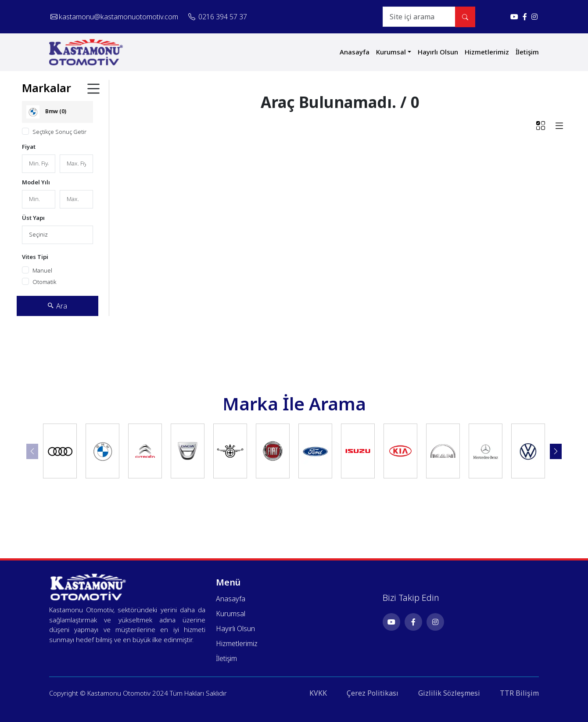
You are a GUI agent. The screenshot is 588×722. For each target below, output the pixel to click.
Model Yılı (36, 182)
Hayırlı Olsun (438, 52)
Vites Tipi (35, 257)
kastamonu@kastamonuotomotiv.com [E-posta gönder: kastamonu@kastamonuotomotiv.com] (114, 17)
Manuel (42, 270)
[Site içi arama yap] (465, 17)
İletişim (527, 52)
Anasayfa (355, 52)
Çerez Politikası (373, 693)
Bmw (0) (46, 112)
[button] (556, 451)
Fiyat (29, 147)
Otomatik (44, 282)
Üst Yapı (33, 218)
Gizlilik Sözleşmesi (449, 693)
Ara (57, 306)
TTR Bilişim (519, 693)
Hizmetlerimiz (487, 52)
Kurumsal (391, 52)
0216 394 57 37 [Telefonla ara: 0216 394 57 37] (218, 17)
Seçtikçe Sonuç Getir (59, 132)
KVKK (318, 693)
